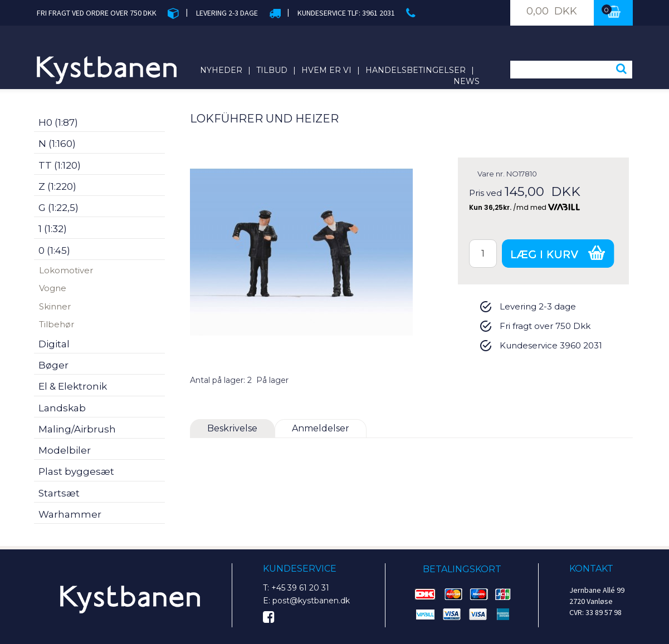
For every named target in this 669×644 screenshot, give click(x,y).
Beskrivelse (232, 428)
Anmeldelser (321, 428)
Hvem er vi (326, 70)
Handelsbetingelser (416, 70)
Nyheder (221, 70)
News (467, 81)
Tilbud (272, 70)
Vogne (53, 288)
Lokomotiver (66, 270)
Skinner (55, 306)
